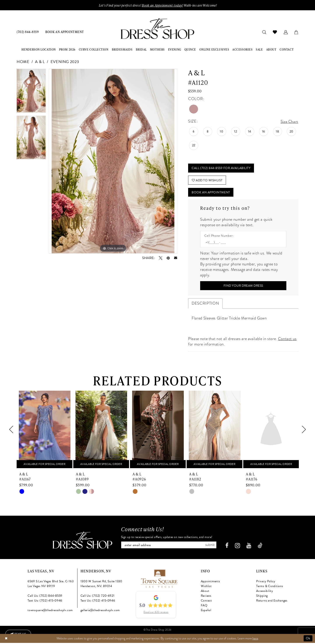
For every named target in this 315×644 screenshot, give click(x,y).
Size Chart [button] (289, 122)
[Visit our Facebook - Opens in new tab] (228, 547)
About (205, 592)
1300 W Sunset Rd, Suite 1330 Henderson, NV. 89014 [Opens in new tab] (101, 585)
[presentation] (45, 431)
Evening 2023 (65, 62)
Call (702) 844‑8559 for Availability (221, 168)
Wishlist (206, 587)
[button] (286, 32)
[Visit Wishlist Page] (275, 32)
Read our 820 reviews (156, 613)
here (255, 639)
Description (205, 304)
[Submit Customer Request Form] (243, 287)
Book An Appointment (211, 193)
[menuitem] (28, 32)
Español (206, 611)
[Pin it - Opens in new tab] (168, 258)
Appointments (210, 583)
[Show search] (264, 32)
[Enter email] (169, 546)
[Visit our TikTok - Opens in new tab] (261, 547)
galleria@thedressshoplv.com (100, 611)
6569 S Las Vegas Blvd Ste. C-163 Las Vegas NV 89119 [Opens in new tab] (51, 585)
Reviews (206, 597)
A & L (40, 62)
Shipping (262, 597)
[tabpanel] (31, 92)
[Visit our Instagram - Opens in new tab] (239, 547)
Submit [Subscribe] (211, 546)
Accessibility (265, 592)
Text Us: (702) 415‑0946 (45, 602)
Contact (206, 602)
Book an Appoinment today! (162, 5)
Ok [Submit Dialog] (308, 639)
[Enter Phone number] (241, 243)
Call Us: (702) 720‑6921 (98, 597)
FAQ (204, 607)
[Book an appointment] (65, 32)
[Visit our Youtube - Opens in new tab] (250, 547)
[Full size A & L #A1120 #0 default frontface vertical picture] (113, 161)
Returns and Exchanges (272, 602)
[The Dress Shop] (81, 541)
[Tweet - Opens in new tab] (161, 258)
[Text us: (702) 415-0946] (19, 634)
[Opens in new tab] (159, 579)
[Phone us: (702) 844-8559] (28, 32)
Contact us (287, 340)
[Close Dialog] (6, 640)
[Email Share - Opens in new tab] (176, 258)
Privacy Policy (266, 583)
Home (23, 62)
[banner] (157, 29)
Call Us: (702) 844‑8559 (45, 597)
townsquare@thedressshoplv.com (50, 611)
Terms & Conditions (270, 587)
